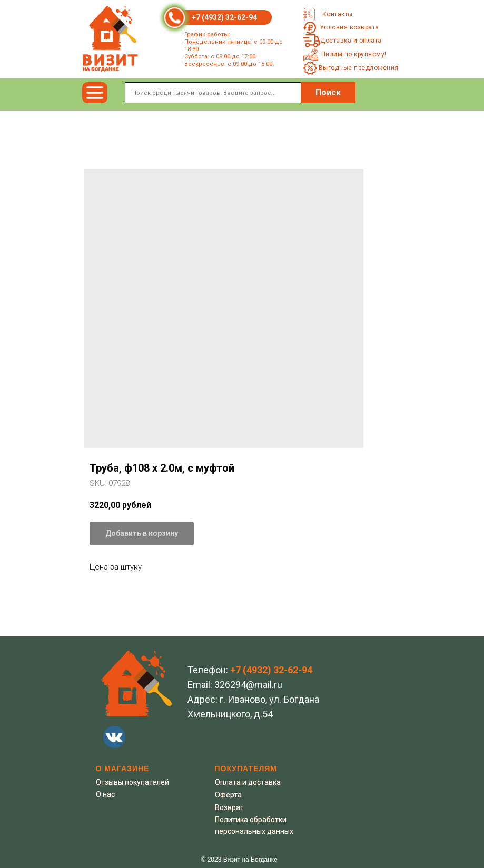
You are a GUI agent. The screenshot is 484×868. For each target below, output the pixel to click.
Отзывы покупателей (132, 782)
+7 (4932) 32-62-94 (224, 17)
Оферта (228, 795)
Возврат (229, 807)
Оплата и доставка (248, 782)
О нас (105, 794)
